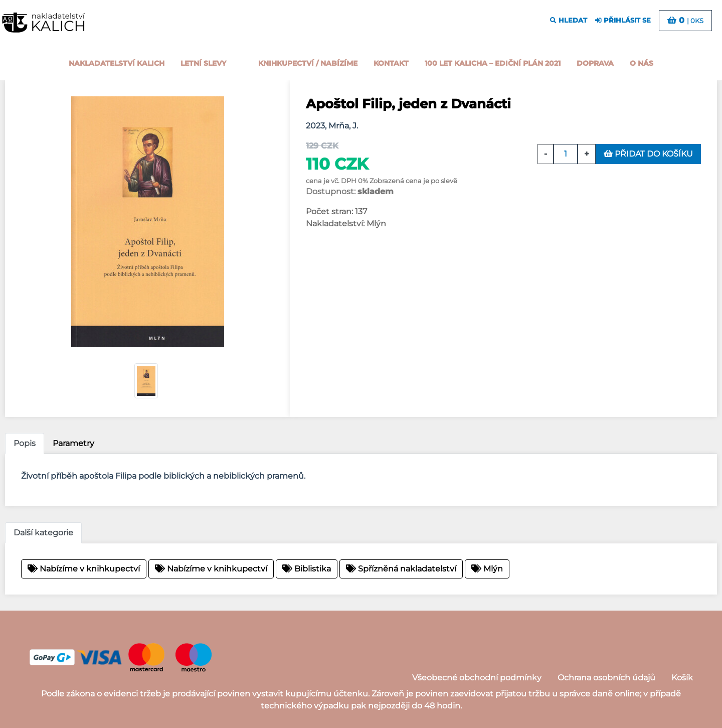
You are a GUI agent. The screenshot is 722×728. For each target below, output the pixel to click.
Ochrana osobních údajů (606, 678)
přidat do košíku (648, 154)
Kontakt (391, 63)
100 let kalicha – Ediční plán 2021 (493, 63)
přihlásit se (623, 20)
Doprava (595, 63)
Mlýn (487, 569)
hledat (569, 20)
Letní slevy (203, 63)
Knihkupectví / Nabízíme (308, 63)
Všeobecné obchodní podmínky (477, 678)
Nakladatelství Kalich (117, 63)
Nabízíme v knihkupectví (84, 569)
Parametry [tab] (73, 443)
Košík (682, 678)
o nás (642, 63)
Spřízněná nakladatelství (401, 569)
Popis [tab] (25, 443)
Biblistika (307, 569)
